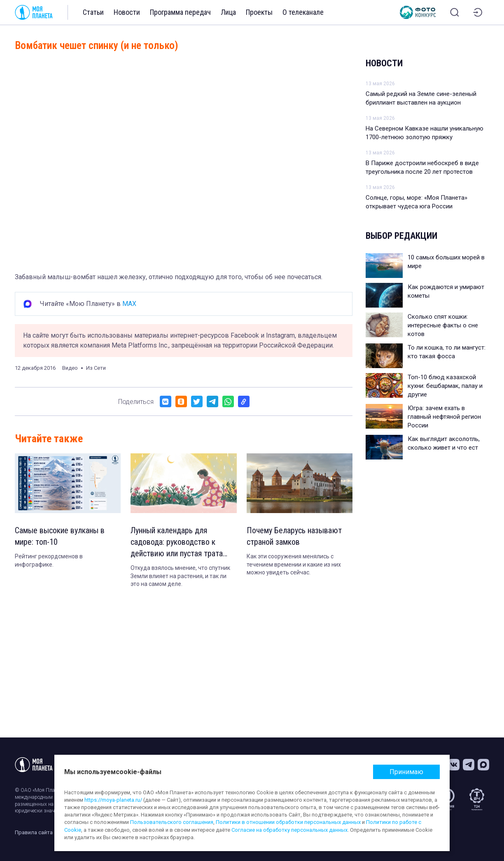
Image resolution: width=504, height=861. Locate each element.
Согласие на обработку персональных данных (289, 830)
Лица (228, 12)
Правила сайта (34, 832)
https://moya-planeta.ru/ (113, 800)
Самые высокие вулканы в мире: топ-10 (60, 536)
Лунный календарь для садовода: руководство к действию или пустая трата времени (177, 542)
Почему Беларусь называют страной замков (294, 536)
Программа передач (180, 12)
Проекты (259, 12)
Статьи (93, 12)
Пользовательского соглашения (172, 822)
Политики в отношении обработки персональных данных (288, 822)
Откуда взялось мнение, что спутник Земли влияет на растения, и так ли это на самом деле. (180, 576)
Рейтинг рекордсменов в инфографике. (49, 560)
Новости (127, 12)
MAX (129, 304)
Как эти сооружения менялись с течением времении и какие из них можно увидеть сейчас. (294, 564)
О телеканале (303, 12)
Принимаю (406, 772)
